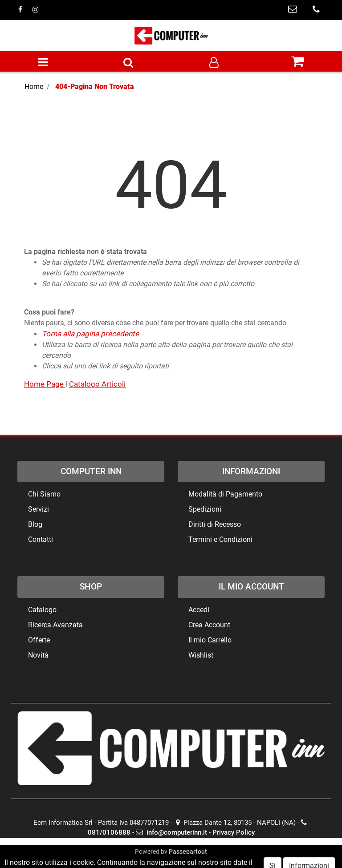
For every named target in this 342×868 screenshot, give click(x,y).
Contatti (41, 539)
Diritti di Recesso (215, 524)
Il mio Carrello (210, 640)
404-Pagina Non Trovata (95, 87)
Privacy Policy (234, 832)
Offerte (39, 640)
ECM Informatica (188, 861)
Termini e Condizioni (220, 539)
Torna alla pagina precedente (90, 334)
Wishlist (201, 655)
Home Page (45, 384)
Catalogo (42, 610)
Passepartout (188, 852)
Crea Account (209, 625)
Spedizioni (205, 509)
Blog (35, 524)
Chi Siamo (44, 494)
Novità (38, 655)
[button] (128, 63)
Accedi (199, 610)
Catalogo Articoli (97, 384)
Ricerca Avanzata (55, 625)
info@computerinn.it (171, 832)
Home (34, 87)
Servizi (39, 509)
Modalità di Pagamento (225, 494)
